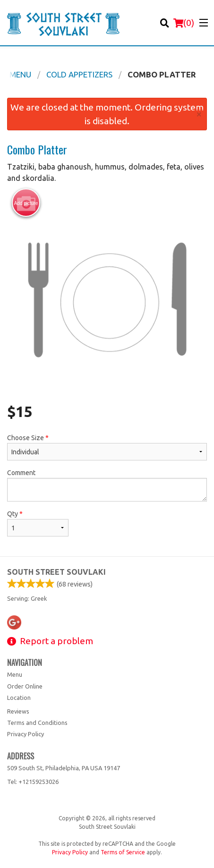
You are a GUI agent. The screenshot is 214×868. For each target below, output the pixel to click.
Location (19, 698)
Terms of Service (123, 852)
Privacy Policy (26, 734)
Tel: (33, 782)
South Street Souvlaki (56, 572)
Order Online (25, 686)
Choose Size (107, 447)
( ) (184, 23)
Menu (15, 674)
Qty (38, 523)
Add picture (26, 203)
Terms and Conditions (37, 723)
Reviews (18, 711)
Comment (107, 485)
